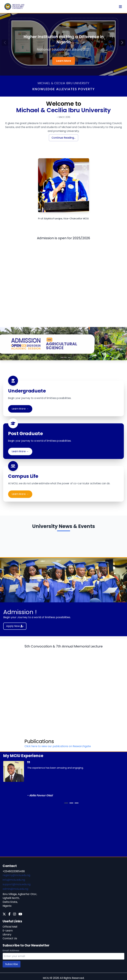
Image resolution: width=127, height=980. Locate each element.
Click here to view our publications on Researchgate (58, 746)
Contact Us (10, 938)
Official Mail (10, 927)
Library (7, 934)
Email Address (11, 951)
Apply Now (15, 626)
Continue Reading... (63, 138)
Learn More (64, 61)
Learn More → (20, 409)
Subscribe (12, 964)
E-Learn (8, 931)
